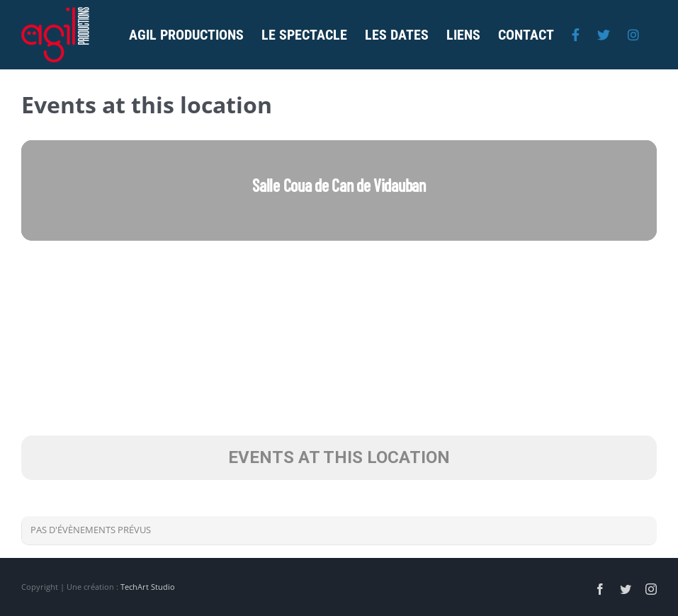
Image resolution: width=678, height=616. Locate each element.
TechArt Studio (148, 587)
